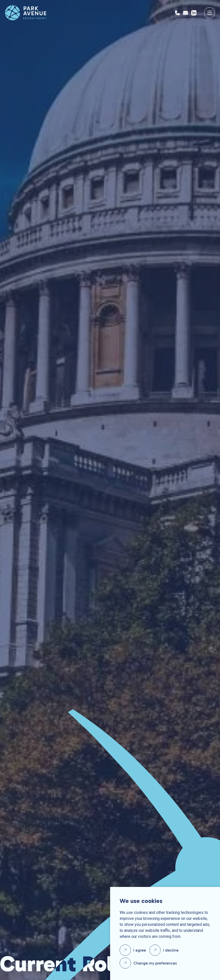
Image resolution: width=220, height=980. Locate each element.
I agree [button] (140, 950)
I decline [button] (171, 950)
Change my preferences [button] (155, 963)
